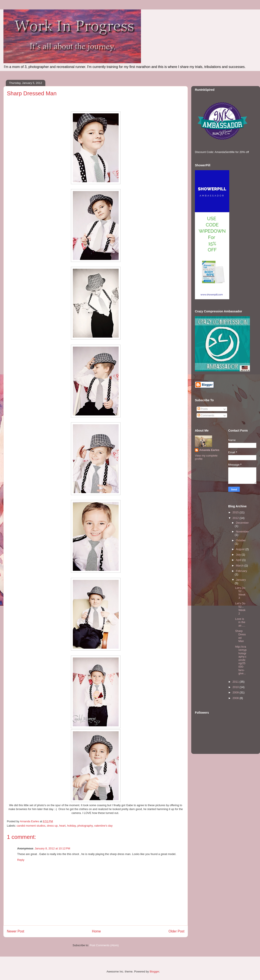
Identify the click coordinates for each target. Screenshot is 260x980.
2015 (236, 512)
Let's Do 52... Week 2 (240, 608)
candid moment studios (31, 826)
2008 (236, 698)
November (242, 532)
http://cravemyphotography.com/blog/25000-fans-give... (241, 660)
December (242, 523)
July (239, 555)
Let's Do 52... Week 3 (240, 593)
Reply (21, 860)
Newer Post (16, 931)
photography (85, 826)
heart (63, 826)
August (241, 549)
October (241, 540)
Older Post (176, 931)
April (239, 560)
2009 (236, 692)
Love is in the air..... (240, 622)
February (242, 571)
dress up (52, 826)
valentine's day (103, 826)
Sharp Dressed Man (240, 636)
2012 (236, 518)
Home (96, 931)
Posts (203, 409)
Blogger (154, 972)
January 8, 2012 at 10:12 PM (52, 848)
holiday (71, 826)
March (240, 566)
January (241, 580)
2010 (236, 687)
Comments (206, 415)
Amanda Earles (209, 450)
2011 (236, 682)
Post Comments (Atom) (104, 945)
